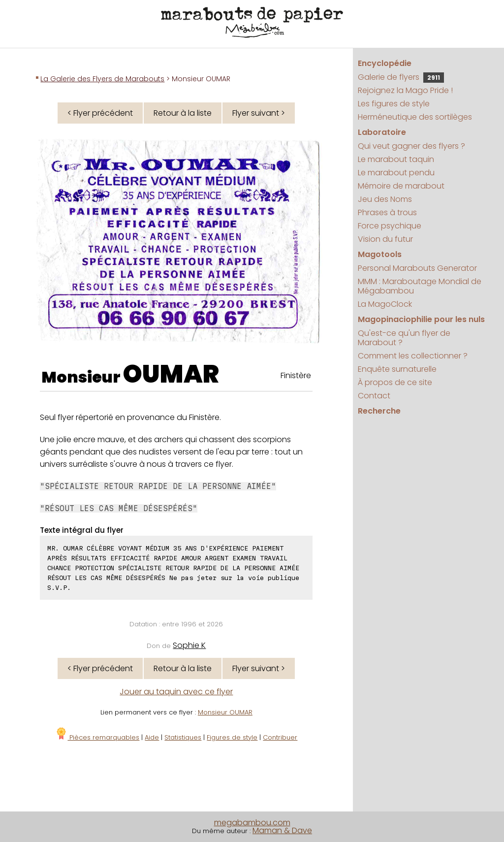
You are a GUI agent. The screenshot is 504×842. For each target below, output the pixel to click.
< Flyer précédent (100, 113)
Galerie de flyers (401, 77)
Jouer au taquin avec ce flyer (176, 692)
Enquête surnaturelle (397, 369)
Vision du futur (385, 239)
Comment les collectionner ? (413, 356)
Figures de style (232, 737)
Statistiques (183, 737)
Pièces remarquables (97, 737)
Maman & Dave (282, 830)
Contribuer (280, 737)
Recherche (379, 411)
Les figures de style (394, 104)
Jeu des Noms (385, 199)
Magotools (380, 254)
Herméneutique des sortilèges (415, 117)
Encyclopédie (385, 63)
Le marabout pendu (396, 173)
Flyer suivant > (259, 113)
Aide (152, 737)
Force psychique (390, 226)
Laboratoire (382, 132)
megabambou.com (252, 823)
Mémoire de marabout (401, 186)
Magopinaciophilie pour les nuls (421, 319)
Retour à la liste (183, 113)
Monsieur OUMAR (225, 712)
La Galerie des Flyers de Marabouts (102, 79)
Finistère (296, 375)
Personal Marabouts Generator (417, 268)
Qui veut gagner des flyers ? (411, 146)
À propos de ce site (395, 382)
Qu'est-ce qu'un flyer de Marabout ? (404, 338)
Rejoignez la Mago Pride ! (405, 90)
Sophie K (189, 645)
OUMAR (171, 374)
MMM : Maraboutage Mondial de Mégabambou (420, 286)
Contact (374, 396)
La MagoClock (385, 304)
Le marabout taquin (396, 159)
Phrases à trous (387, 212)
